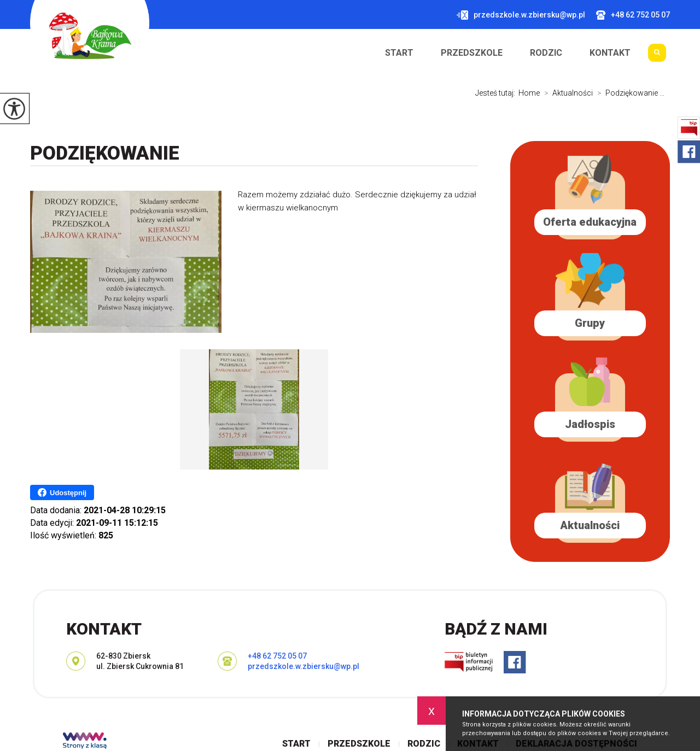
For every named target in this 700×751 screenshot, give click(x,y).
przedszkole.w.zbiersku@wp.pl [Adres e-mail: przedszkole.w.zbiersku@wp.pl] (304, 666)
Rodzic (546, 53)
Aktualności (566, 93)
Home (529, 93)
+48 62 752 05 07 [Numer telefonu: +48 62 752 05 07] (277, 656)
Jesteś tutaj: (497, 93)
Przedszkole (472, 53)
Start (399, 53)
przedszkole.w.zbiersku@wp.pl (521, 15)
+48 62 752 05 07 (633, 15)
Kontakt (610, 53)
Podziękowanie (105, 153)
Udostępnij (62, 492)
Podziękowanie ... (629, 93)
